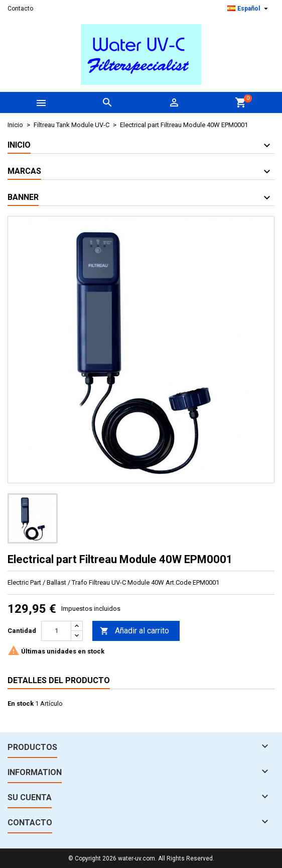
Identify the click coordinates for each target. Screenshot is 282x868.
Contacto (20, 9)
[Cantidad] (56, 631)
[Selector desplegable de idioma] (249, 9)
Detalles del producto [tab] (59, 680)
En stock (21, 703)
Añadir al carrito (134, 631)
